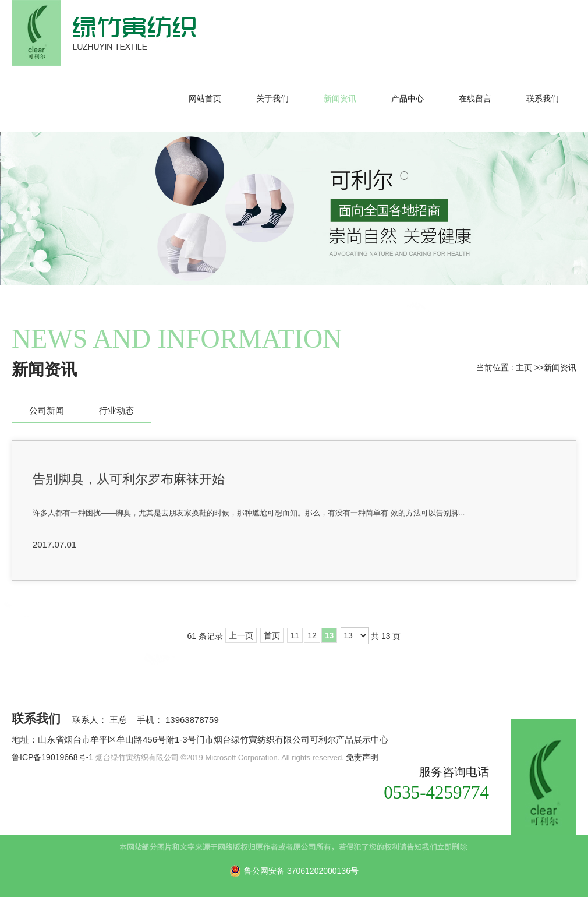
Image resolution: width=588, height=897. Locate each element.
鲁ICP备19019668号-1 (52, 757)
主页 (524, 368)
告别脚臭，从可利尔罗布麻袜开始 (129, 479)
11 (295, 635)
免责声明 (362, 757)
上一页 (241, 635)
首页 (272, 635)
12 (312, 635)
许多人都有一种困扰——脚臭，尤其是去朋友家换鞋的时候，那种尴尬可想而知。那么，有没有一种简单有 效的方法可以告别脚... (249, 513)
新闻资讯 (560, 368)
